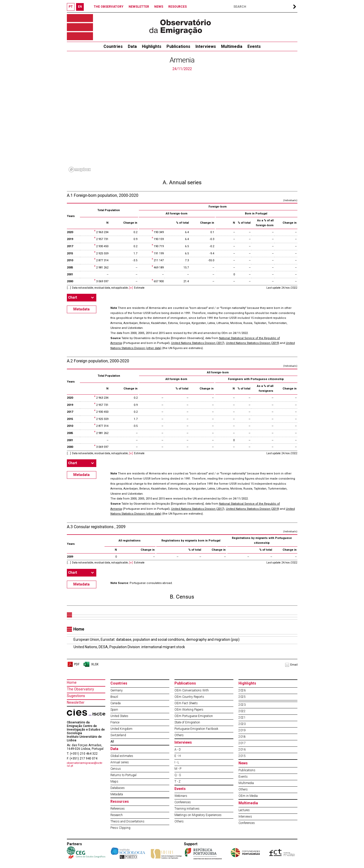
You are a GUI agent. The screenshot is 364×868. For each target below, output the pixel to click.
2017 (242, 743)
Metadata (81, 309)
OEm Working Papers (189, 710)
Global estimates (122, 756)
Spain (114, 710)
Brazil (114, 697)
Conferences (183, 802)
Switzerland (118, 735)
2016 (242, 750)
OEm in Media (248, 796)
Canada (116, 703)
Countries (119, 683)
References (118, 809)
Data (132, 46)
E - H (178, 756)
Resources (120, 801)
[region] (182, 123)
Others (179, 735)
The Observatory (80, 689)
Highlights (152, 46)
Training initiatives (187, 809)
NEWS (159, 7)
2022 (242, 711)
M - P (178, 769)
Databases (118, 788)
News (243, 763)
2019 (242, 730)
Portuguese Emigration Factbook (196, 729)
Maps (114, 782)
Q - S (178, 775)
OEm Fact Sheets (186, 703)
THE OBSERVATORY (109, 7)
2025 (242, 697)
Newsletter (76, 702)
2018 (242, 737)
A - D (178, 750)
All (112, 742)
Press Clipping (120, 828)
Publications (178, 46)
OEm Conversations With (192, 690)
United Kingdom (121, 729)
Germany (117, 690)
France (115, 722)
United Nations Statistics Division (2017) (198, 343)
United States (119, 716)
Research (117, 815)
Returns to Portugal (123, 775)
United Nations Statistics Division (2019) (253, 343)
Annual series (120, 762)
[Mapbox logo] (80, 170)
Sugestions (76, 696)
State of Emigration (187, 722)
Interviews (206, 46)
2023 (242, 705)
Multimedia (232, 46)
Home (72, 682)
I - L (177, 762)
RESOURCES (178, 7)
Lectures (244, 810)
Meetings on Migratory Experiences (198, 815)
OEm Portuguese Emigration (194, 716)
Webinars (181, 796)
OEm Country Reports (189, 697)
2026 (242, 690)
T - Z (178, 782)
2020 (242, 724)
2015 (242, 756)
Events (254, 46)
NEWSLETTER (139, 7)
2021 (242, 718)
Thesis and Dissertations (127, 821)
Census (116, 769)
